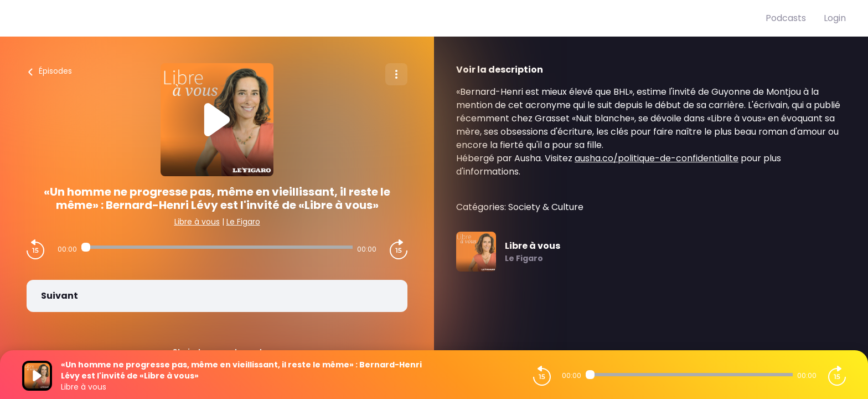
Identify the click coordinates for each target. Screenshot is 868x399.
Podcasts (786, 18)
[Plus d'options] (396, 74)
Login (835, 18)
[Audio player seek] (217, 247)
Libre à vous (197, 222)
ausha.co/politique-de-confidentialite (657, 158)
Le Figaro (243, 222)
